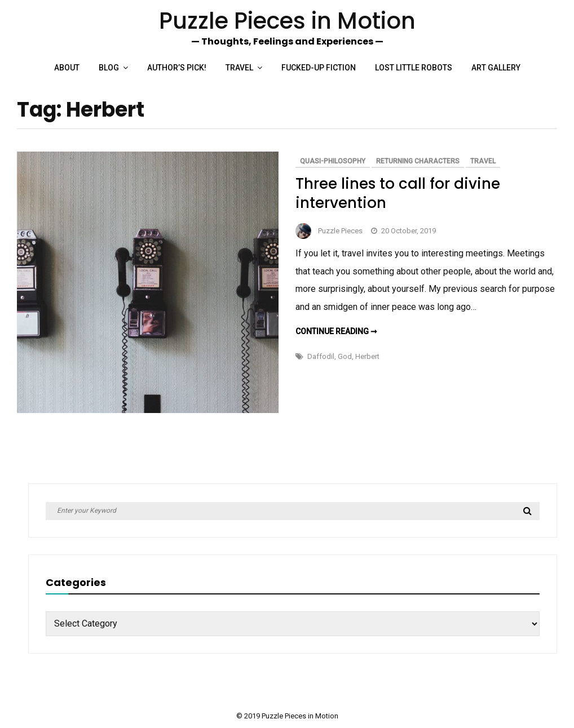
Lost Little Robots (414, 68)
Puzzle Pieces (340, 231)
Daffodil (321, 356)
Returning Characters (418, 161)
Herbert (367, 356)
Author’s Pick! (177, 68)
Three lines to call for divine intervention (398, 193)
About (67, 68)
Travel (239, 68)
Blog (109, 68)
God (345, 356)
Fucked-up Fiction (319, 68)
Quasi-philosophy (333, 161)
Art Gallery (496, 68)
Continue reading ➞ (336, 331)
